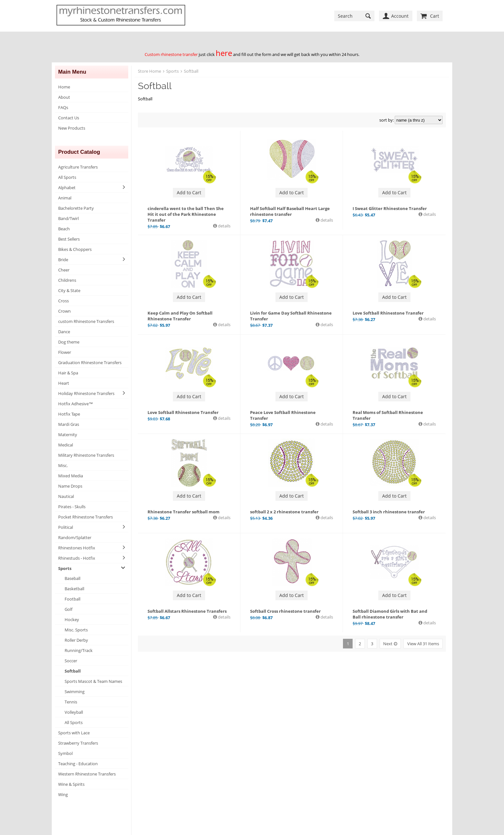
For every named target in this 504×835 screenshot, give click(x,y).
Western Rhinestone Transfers (87, 774)
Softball (73, 671)
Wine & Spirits (71, 784)
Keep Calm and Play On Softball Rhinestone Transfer (180, 316)
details (224, 226)
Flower (65, 352)
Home (64, 87)
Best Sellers (69, 239)
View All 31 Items (423, 644)
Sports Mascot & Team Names (93, 681)
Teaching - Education (78, 764)
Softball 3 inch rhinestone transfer (389, 512)
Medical (66, 445)
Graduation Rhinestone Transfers (90, 362)
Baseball (72, 578)
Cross (63, 301)
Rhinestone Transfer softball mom (184, 512)
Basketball (74, 589)
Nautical (66, 496)
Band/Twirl (68, 218)
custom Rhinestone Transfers (86, 321)
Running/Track (79, 650)
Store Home (149, 71)
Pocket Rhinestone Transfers (85, 517)
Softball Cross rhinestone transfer (285, 611)
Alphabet (67, 188)
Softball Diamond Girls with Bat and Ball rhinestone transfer (390, 614)
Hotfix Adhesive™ (76, 404)
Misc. (63, 465)
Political (66, 527)
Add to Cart (189, 193)
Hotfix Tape (69, 414)
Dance (64, 332)
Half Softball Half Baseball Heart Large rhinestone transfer (290, 211)
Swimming (75, 692)
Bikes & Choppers (75, 249)
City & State (69, 290)
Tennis (71, 702)
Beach (64, 229)
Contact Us (69, 118)
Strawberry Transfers (78, 743)
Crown (64, 311)
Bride (63, 260)
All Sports (67, 177)
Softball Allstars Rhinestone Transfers (187, 611)
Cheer (64, 270)
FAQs (63, 107)
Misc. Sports (76, 630)
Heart (64, 383)
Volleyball (74, 712)
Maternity (68, 435)
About (64, 97)
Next (388, 644)
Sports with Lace (74, 733)
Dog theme (69, 342)
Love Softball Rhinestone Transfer (388, 313)
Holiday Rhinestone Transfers (86, 393)
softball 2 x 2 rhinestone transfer (284, 512)
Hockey (72, 619)
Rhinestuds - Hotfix (77, 558)
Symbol (65, 753)
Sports (65, 568)
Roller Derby (76, 640)
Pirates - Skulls (72, 507)
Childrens (67, 280)
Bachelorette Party (76, 208)
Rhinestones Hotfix (77, 548)
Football (72, 599)
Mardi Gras (69, 424)
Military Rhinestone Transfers (86, 455)
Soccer (71, 661)
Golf (68, 609)
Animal (65, 198)
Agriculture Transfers (78, 167)
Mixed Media (71, 476)
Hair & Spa (68, 373)
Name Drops (70, 486)
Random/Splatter (75, 537)
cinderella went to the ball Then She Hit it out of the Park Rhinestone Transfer (186, 214)
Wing (63, 794)
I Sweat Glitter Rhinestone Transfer (390, 208)
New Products (72, 128)
